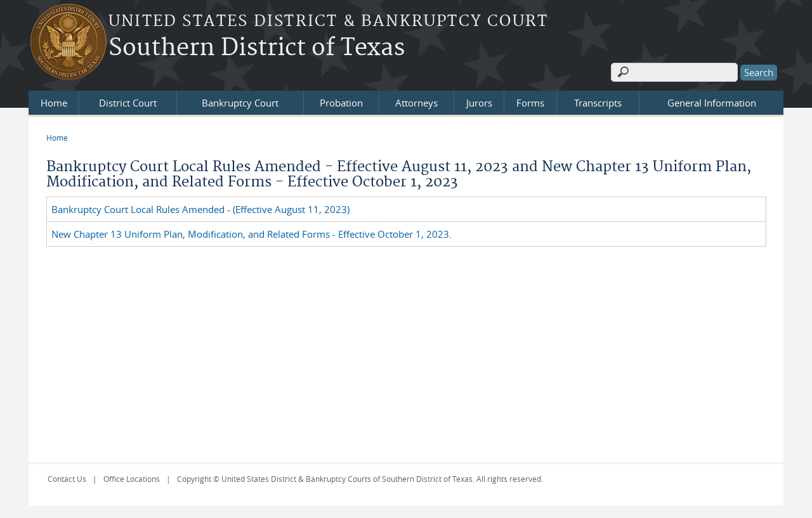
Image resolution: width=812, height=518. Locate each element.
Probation (341, 103)
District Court (128, 103)
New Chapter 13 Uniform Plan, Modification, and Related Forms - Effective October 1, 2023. (252, 234)
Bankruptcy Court (240, 103)
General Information (712, 103)
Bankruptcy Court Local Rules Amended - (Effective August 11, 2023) (200, 209)
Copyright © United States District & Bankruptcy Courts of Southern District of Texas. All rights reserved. (360, 479)
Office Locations (132, 479)
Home (54, 103)
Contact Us (67, 479)
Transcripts (598, 103)
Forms (530, 103)
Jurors (479, 103)
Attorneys (416, 103)
